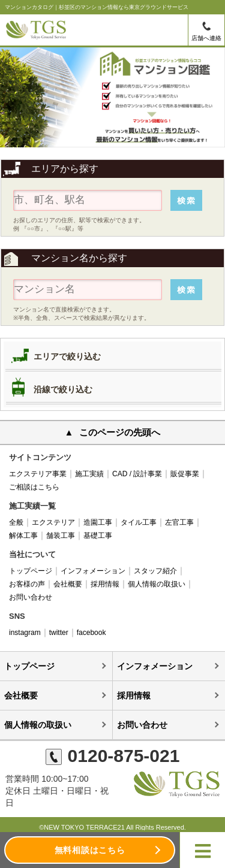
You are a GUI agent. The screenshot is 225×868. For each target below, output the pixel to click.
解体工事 (23, 536)
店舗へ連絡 (206, 38)
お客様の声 (27, 584)
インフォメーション (93, 571)
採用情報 (105, 584)
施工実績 (89, 474)
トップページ (31, 571)
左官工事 (179, 522)
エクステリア (53, 522)
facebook (91, 633)
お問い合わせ (31, 597)
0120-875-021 (113, 756)
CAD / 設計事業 (137, 474)
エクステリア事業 (38, 474)
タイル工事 (139, 522)
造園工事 (98, 522)
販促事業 (185, 474)
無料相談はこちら (90, 850)
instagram (25, 633)
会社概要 (68, 584)
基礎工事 (98, 536)
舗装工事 (61, 536)
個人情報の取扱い (157, 584)
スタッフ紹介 (155, 571)
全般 (16, 522)
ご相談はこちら (34, 487)
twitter (59, 633)
